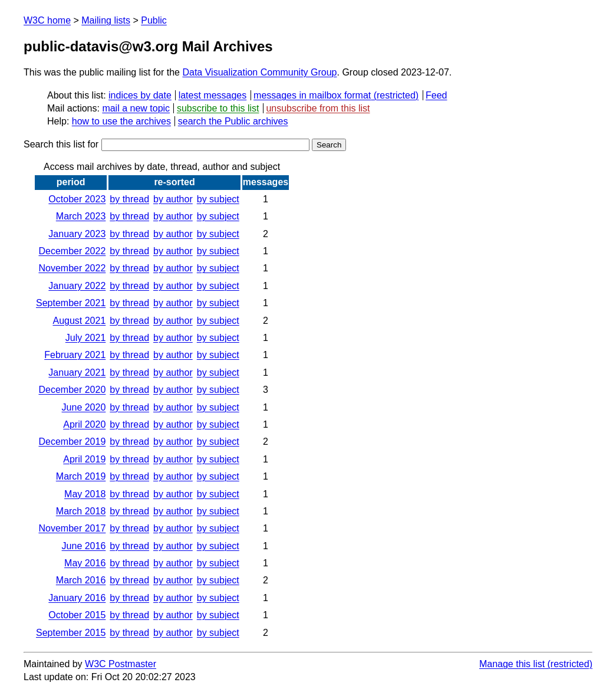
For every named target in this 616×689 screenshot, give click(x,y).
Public (154, 20)
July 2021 (86, 338)
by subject (218, 199)
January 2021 (77, 373)
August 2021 (79, 321)
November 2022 (72, 268)
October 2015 (77, 615)
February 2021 (75, 355)
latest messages (213, 95)
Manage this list (512, 664)
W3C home (47, 20)
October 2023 (77, 199)
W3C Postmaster (121, 664)
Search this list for (167, 144)
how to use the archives (121, 121)
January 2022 (77, 286)
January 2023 (77, 234)
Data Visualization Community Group (259, 72)
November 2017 (72, 528)
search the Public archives (233, 121)
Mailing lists (106, 20)
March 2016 (81, 580)
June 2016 (84, 546)
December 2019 (72, 442)
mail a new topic (136, 108)
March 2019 (81, 476)
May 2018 (85, 494)
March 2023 (81, 216)
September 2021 (71, 303)
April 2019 (84, 459)
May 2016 (85, 563)
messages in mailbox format (312, 95)
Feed (436, 95)
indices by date (140, 95)
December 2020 (72, 390)
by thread (129, 199)
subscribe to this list (218, 108)
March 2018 (81, 511)
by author (173, 199)
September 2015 (71, 633)
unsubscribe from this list (318, 108)
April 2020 (84, 424)
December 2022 (72, 251)
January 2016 (77, 598)
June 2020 (84, 407)
